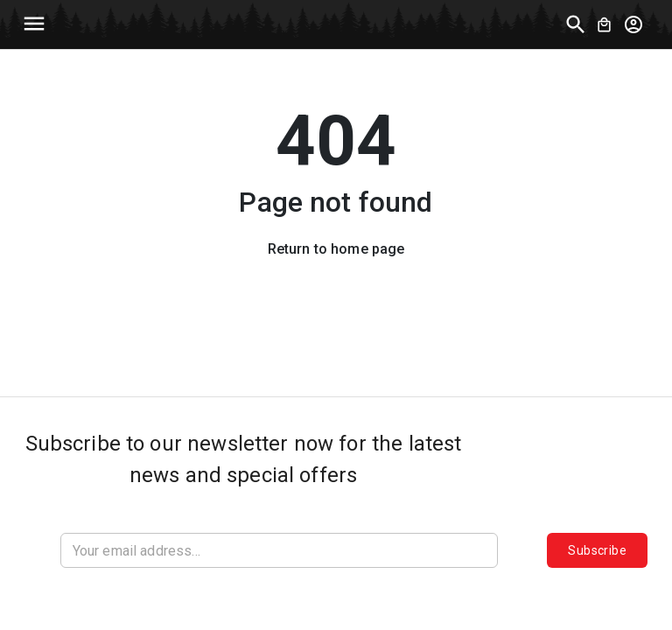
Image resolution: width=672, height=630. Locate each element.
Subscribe (597, 550)
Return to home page (336, 249)
